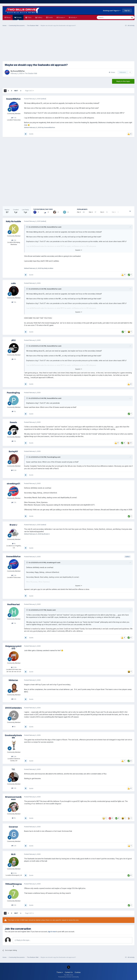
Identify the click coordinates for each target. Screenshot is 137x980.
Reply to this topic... (23, 940)
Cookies (78, 972)
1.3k (14, 623)
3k (14, 727)
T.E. (13, 769)
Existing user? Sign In (112, 11)
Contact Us (69, 972)
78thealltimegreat (13, 885)
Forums (19, 18)
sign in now (52, 932)
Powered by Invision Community (69, 977)
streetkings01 (13, 484)
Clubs (29, 17)
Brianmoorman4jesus (13, 798)
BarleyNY (13, 451)
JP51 (13, 340)
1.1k (14, 411)
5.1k (14, 441)
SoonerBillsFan (19, 71)
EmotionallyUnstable (13, 737)
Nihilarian (13, 680)
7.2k (14, 302)
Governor (13, 827)
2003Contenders (13, 708)
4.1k (14, 359)
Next (16, 91)
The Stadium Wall (31, 73)
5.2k (14, 846)
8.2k (14, 699)
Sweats (13, 422)
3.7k (14, 502)
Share (112, 72)
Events (50, 17)
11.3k (14, 118)
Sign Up (127, 10)
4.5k (14, 240)
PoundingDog (13, 393)
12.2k (14, 470)
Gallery (40, 17)
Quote (31, 134)
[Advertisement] (69, 45)
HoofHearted (13, 604)
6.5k (14, 905)
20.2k (14, 873)
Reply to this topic (123, 81)
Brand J (13, 525)
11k (14, 818)
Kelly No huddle (13, 221)
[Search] (108, 17)
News (8, 17)
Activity (74, 17)
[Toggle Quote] (27, 227)
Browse (61, 17)
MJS (13, 854)
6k (14, 543)
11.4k (14, 756)
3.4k (14, 788)
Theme (60, 972)
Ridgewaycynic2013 (13, 647)
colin (13, 283)
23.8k (14, 667)
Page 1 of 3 (29, 91)
